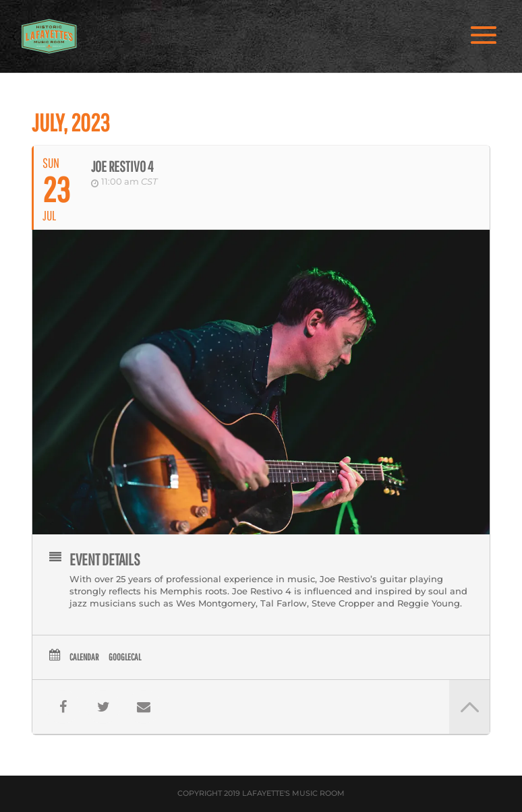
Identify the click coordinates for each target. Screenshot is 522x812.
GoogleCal (125, 657)
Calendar (84, 657)
